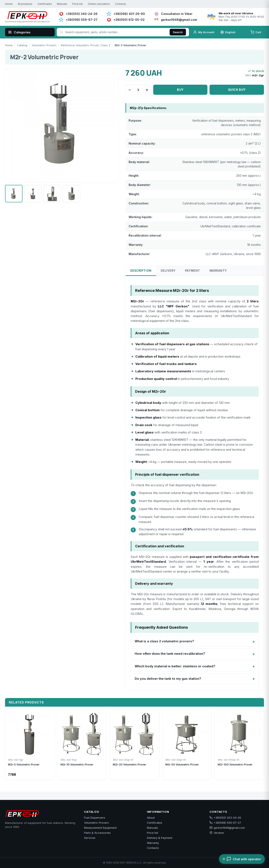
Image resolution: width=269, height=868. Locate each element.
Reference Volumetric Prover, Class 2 (86, 45)
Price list (78, 4)
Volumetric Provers (44, 45)
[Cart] (256, 32)
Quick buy (237, 90)
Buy (180, 90)
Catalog (22, 45)
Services (90, 838)
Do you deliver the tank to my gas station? (168, 679)
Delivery (168, 271)
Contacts (121, 4)
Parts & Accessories (97, 833)
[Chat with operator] (242, 859)
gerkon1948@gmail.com (227, 828)
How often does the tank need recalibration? (170, 654)
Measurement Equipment (100, 828)
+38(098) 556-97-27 (225, 823)
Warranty (218, 271)
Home (9, 4)
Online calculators (99, 4)
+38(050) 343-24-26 (225, 818)
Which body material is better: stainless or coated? (175, 666)
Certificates (45, 4)
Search (178, 32)
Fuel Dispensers (95, 818)
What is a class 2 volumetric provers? (164, 641)
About (151, 818)
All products (25, 4)
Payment (193, 271)
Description (141, 271)
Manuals (62, 4)
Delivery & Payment (160, 838)
